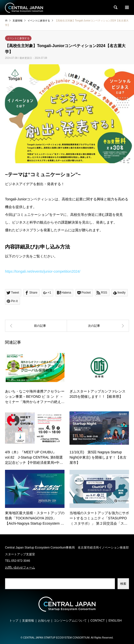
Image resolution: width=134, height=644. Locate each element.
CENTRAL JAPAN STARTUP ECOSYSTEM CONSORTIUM (56, 638)
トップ (14, 621)
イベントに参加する (18, 38)
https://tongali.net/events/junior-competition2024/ (43, 271)
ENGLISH (115, 621)
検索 (123, 584)
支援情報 (28, 621)
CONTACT (98, 621)
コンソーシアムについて (70, 621)
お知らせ (44, 621)
